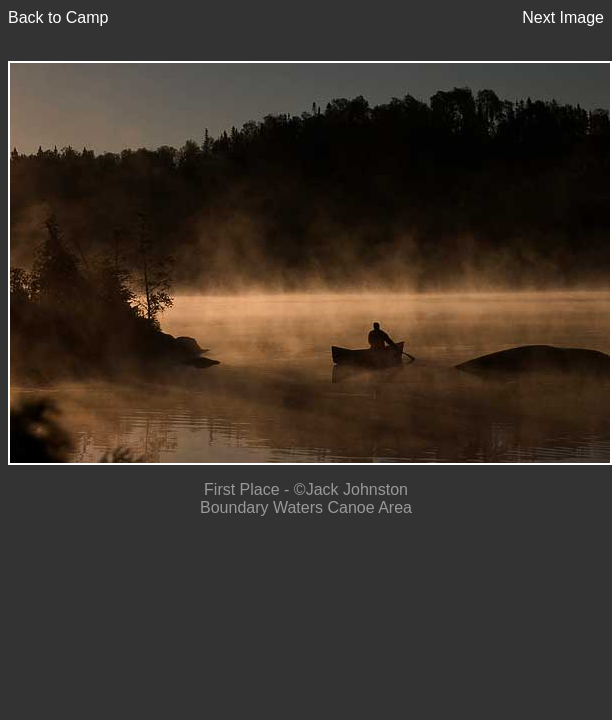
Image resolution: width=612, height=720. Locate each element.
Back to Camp (58, 17)
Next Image (563, 17)
